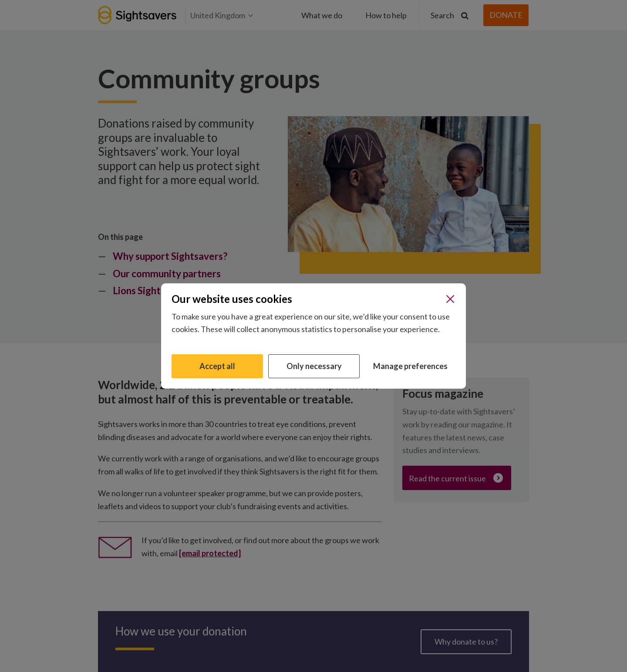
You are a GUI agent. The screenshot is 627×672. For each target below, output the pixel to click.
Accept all (217, 366)
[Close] (450, 299)
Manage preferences (410, 366)
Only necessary (314, 366)
